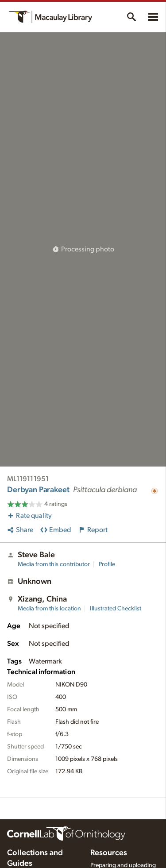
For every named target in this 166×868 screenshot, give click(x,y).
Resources (109, 853)
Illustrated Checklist (116, 609)
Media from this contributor (54, 564)
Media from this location (49, 609)
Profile (107, 564)
